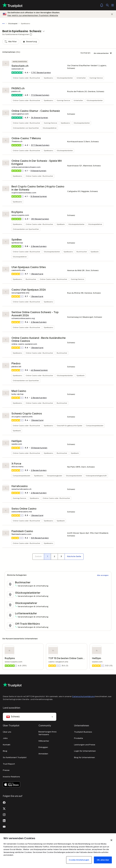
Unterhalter (81, 78)
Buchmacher (82, 252)
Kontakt (7, 745)
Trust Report (9, 764)
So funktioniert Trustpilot (15, 757)
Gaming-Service (96, 78)
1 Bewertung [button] (37, 274)
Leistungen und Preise (85, 745)
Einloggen (43, 747)
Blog (5, 751)
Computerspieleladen (95, 426)
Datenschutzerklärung (83, 696)
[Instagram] (4, 814)
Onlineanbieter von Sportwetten (26, 128)
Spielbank (61, 224)
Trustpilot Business (83, 732)
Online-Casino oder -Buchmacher (26, 78)
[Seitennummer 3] (61, 557)
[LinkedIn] (4, 820)
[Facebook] (4, 802)
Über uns (7, 732)
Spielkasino (48, 78)
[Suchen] (107, 5)
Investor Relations (11, 777)
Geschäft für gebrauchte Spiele (69, 426)
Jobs (5, 738)
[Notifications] (102, 5)
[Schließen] (112, 14)
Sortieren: (86, 53)
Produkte (79, 738)
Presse (6, 770)
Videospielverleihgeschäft (96, 476)
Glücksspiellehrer (50, 128)
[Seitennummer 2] (54, 557)
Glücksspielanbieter (65, 78)
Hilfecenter (44, 741)
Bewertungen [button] (41, 73)
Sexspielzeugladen (55, 476)
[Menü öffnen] (113, 5)
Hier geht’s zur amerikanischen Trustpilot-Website (33, 15)
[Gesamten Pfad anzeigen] (4, 24)
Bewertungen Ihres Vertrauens (48, 733)
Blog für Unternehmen (84, 757)
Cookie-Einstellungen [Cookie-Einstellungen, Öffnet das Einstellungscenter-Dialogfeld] (79, 860)
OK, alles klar (103, 860)
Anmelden (43, 754)
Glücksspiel (13, 23)
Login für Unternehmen (85, 751)
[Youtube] (4, 826)
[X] (4, 808)
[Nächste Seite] (74, 557)
